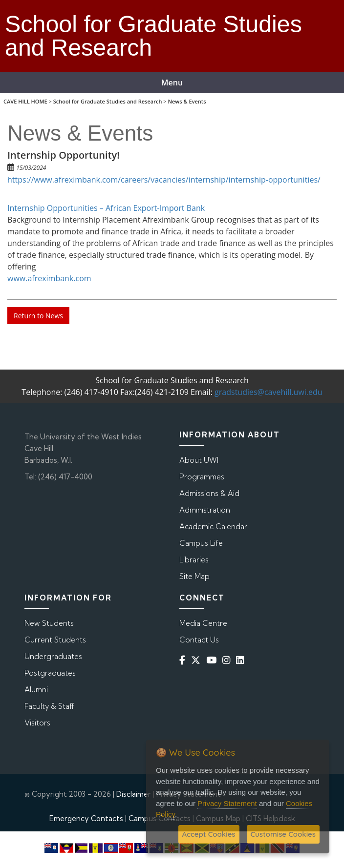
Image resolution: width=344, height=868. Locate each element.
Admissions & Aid (209, 493)
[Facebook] (184, 660)
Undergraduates (53, 656)
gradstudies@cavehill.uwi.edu (269, 392)
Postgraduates (50, 673)
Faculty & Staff (49, 706)
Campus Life (201, 543)
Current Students (55, 640)
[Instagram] (228, 660)
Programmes (202, 477)
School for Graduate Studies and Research (108, 101)
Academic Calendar (213, 527)
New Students (49, 623)
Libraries (194, 560)
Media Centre (203, 623)
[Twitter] (198, 660)
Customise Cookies (283, 834)
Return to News (38, 316)
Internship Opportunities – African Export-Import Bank (106, 208)
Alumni (36, 690)
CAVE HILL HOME (25, 101)
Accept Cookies (209, 834)
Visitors (37, 723)
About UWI (199, 460)
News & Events (187, 101)
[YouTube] (213, 660)
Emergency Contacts (86, 818)
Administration (205, 510)
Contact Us (199, 640)
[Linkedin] (242, 660)
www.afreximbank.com (49, 278)
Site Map (194, 576)
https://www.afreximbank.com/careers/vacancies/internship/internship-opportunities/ (164, 180)
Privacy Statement (227, 803)
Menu (172, 83)
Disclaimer (134, 794)
